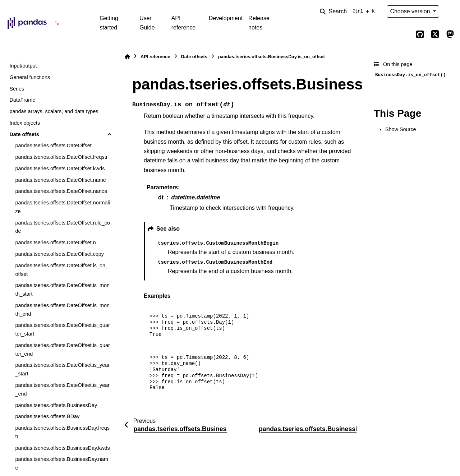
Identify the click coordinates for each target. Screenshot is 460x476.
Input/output (23, 66)
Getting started (109, 23)
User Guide (147, 23)
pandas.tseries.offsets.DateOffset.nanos (61, 191)
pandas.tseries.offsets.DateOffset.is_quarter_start (62, 329)
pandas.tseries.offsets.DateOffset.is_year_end (62, 389)
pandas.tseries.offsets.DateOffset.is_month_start (62, 290)
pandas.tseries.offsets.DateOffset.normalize (62, 207)
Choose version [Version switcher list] (411, 11)
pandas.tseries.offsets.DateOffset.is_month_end (62, 310)
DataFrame (22, 100)
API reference (184, 23)
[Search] (349, 11)
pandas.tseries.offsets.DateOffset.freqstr (61, 157)
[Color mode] (450, 11)
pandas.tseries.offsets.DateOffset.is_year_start (62, 369)
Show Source (401, 129)
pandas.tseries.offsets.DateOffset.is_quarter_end (62, 350)
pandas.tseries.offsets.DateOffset (53, 145)
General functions (30, 77)
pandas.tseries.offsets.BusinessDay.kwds (62, 448)
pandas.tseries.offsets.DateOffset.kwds (60, 168)
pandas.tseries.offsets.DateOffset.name (60, 180)
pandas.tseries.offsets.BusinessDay (56, 405)
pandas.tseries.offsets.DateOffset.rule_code (62, 227)
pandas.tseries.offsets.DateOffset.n (55, 242)
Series (17, 89)
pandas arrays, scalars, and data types (54, 111)
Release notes (259, 23)
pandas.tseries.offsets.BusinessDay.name (62, 463)
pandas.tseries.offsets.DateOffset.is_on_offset (62, 270)
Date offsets (24, 134)
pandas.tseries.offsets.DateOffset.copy (59, 254)
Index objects (25, 123)
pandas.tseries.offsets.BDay (47, 416)
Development (226, 18)
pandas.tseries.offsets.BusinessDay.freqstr (62, 432)
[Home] (127, 57)
